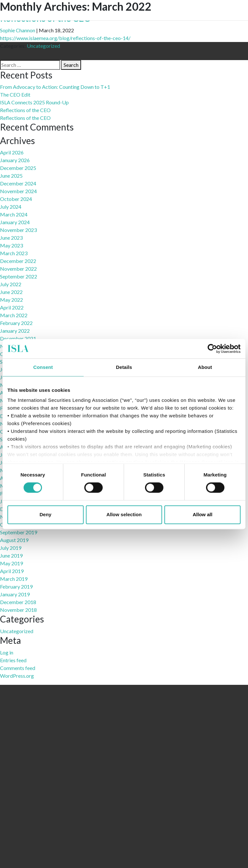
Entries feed (13, 660)
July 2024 (11, 207)
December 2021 (18, 338)
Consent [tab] (43, 367)
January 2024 (15, 222)
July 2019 (11, 548)
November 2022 (18, 269)
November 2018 (18, 610)
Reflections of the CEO (25, 110)
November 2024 (18, 191)
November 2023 (18, 230)
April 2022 (12, 307)
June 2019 (11, 555)
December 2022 (18, 261)
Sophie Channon (18, 30)
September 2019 (19, 532)
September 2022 (19, 276)
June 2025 (11, 176)
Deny (45, 514)
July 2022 (11, 284)
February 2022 (16, 323)
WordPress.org (17, 676)
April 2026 (12, 152)
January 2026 (15, 160)
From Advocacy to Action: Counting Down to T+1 (55, 87)
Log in (7, 652)
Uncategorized (43, 46)
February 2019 (16, 586)
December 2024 (18, 183)
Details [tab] (124, 367)
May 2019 (11, 563)
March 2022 (14, 315)
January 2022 (15, 331)
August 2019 (14, 540)
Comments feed (18, 668)
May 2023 (11, 245)
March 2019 (14, 579)
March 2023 (14, 253)
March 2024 (14, 214)
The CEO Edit (15, 94)
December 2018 (18, 602)
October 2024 (16, 199)
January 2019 (15, 594)
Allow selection (124, 514)
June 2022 (11, 292)
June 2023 (11, 238)
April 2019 (12, 571)
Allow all (203, 514)
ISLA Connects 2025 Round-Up (34, 102)
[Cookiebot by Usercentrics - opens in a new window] (212, 349)
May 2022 (11, 300)
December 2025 (18, 168)
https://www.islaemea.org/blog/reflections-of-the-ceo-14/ (65, 38)
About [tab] (205, 367)
